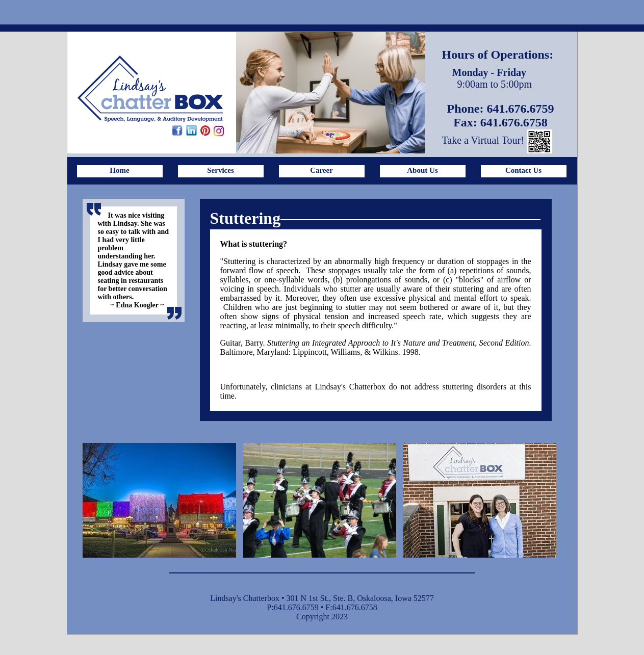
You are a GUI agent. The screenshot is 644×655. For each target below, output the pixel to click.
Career (321, 170)
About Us (422, 170)
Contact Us (523, 170)
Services (220, 170)
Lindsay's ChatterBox (150, 89)
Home (119, 170)
